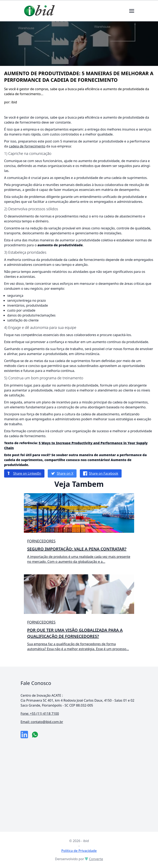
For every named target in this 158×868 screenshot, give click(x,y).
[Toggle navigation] (132, 11)
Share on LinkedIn (24, 473)
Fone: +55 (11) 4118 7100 (40, 714)
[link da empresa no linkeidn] (24, 735)
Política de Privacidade (79, 851)
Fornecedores (41, 541)
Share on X (62, 473)
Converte (94, 859)
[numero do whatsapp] (35, 735)
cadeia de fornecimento (27, 146)
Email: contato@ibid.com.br (42, 722)
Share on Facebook (101, 473)
